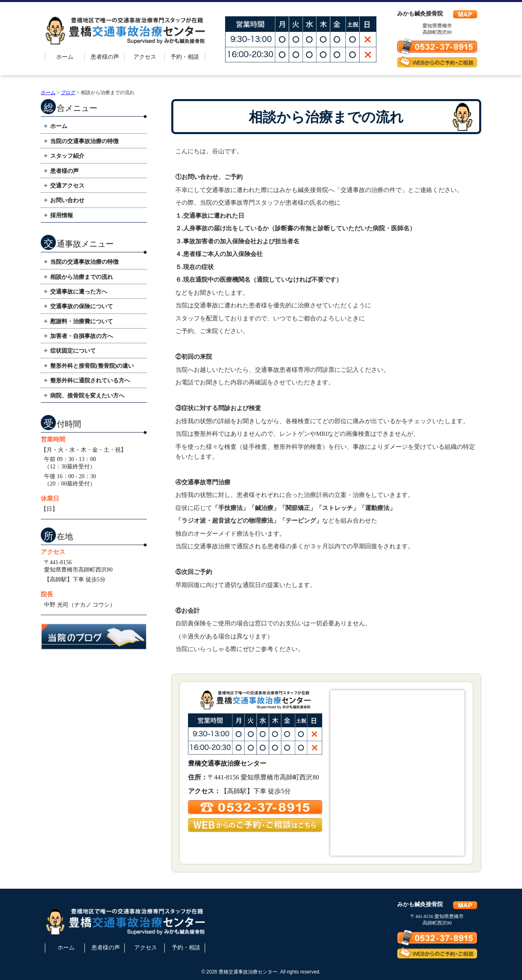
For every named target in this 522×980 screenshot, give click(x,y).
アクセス (145, 57)
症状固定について (73, 351)
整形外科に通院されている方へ (90, 381)
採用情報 (62, 215)
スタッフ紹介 (67, 156)
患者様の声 (105, 57)
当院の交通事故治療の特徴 (84, 141)
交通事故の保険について (82, 306)
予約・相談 (185, 57)
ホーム (65, 57)
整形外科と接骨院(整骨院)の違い (92, 366)
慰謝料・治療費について (82, 321)
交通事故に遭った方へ (79, 292)
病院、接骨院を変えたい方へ (87, 396)
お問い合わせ (67, 200)
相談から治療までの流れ (82, 277)
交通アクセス (67, 186)
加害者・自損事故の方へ (82, 336)
